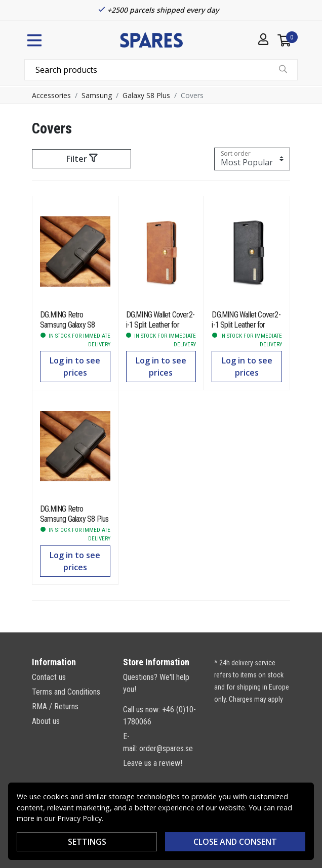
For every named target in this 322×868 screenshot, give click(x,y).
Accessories (51, 95)
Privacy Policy (79, 818)
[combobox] (161, 70)
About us (46, 721)
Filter (82, 159)
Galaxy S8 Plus (146, 95)
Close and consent (235, 842)
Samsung (97, 95)
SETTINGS (87, 842)
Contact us (49, 677)
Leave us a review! (153, 763)
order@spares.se (166, 748)
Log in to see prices (75, 367)
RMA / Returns (55, 706)
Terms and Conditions (66, 692)
